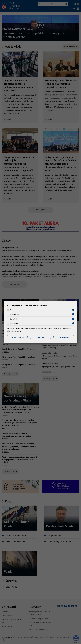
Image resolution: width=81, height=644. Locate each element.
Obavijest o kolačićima (63, 329)
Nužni (12, 310)
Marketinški (14, 323)
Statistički (14, 319)
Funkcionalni (14, 314)
